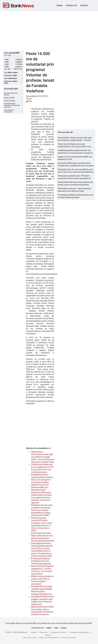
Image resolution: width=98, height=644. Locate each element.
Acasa (60, 5)
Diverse (29, 99)
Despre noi (71, 5)
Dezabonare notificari (59, 632)
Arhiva (56, 628)
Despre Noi (44, 632)
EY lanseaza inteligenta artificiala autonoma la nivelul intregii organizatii (41, 561)
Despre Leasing (13, 101)
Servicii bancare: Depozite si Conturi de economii (13, 105)
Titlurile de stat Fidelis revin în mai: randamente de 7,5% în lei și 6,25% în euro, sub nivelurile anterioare (75, 145)
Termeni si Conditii (69, 638)
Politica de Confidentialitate (49, 638)
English (49, 628)
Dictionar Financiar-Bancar (13, 94)
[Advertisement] (51, 31)
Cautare (64, 628)
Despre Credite (13, 98)
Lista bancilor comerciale (13, 111)
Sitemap (48, 635)
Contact (84, 5)
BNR (90, 623)
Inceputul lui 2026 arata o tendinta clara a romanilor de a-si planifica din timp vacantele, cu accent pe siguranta (41, 498)
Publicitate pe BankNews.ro (80, 632)
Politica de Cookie (29, 638)
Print (29, 101)
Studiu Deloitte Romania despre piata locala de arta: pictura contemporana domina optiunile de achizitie (75, 184)
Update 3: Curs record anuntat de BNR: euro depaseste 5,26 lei (40, 487)
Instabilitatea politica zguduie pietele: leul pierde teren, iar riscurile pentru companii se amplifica (75, 152)
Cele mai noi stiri (38, 628)
